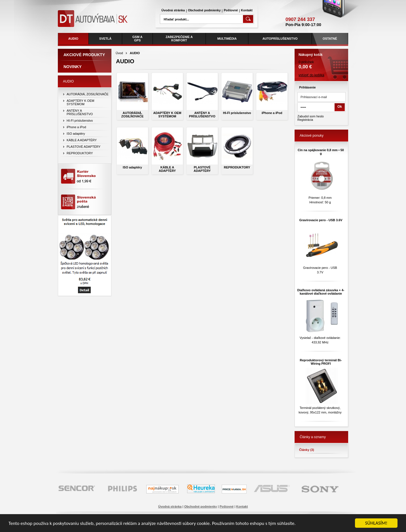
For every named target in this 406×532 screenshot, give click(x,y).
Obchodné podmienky (204, 10)
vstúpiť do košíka (311, 75)
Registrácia (305, 120)
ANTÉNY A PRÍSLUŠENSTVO (202, 115)
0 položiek (321, 59)
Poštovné (231, 10)
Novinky (73, 67)
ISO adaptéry (132, 167)
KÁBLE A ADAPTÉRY (167, 169)
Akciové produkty (84, 55)
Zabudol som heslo (311, 116)
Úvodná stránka (173, 10)
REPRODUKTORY (237, 167)
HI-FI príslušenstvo (237, 113)
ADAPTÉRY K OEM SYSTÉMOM (167, 115)
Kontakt (247, 10)
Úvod (119, 53)
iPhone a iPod (272, 113)
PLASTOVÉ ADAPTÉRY (202, 169)
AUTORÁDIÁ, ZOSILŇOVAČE (133, 115)
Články (307, 450)
